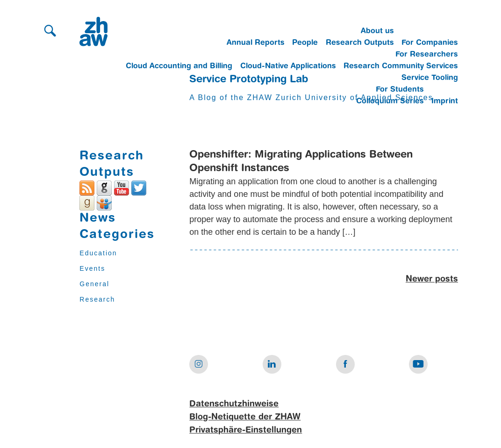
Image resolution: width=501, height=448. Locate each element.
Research (97, 299)
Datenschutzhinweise (234, 404)
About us (377, 31)
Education (98, 253)
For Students (400, 90)
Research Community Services (401, 66)
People (305, 43)
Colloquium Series (390, 101)
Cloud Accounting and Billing (179, 66)
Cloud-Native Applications (288, 66)
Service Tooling (430, 78)
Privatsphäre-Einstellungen (246, 430)
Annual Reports (256, 43)
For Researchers (427, 55)
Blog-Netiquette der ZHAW (245, 417)
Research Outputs (360, 43)
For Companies (430, 43)
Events (92, 268)
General (94, 284)
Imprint (445, 101)
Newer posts (432, 279)
